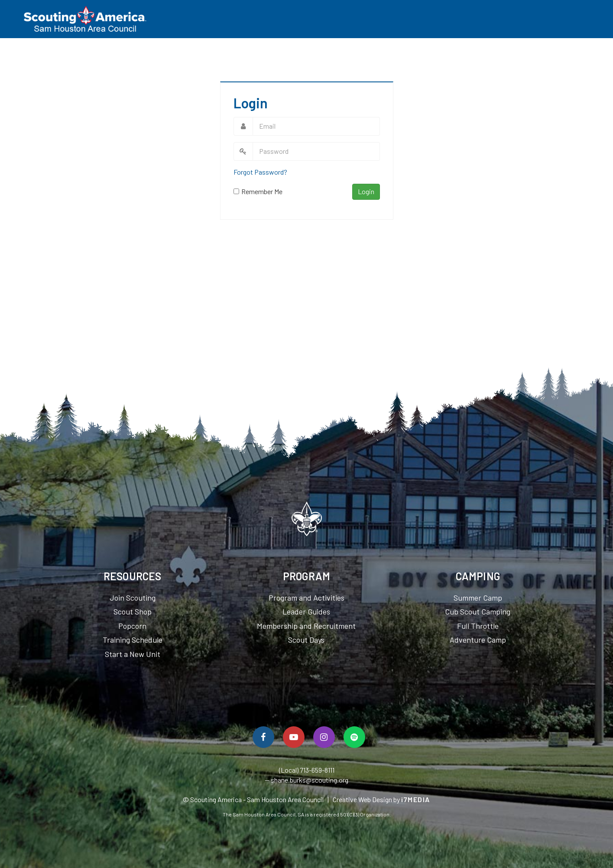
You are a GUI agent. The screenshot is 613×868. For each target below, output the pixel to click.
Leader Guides (306, 611)
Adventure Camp (478, 640)
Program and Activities (306, 598)
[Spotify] (354, 737)
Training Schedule (133, 640)
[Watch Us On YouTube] (294, 737)
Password (243, 151)
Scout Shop (133, 611)
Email (243, 126)
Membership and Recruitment (306, 626)
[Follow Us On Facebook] (263, 737)
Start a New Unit (133, 654)
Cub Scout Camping (478, 611)
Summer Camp (478, 598)
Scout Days (306, 640)
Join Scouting (133, 598)
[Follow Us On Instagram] (324, 737)
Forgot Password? (260, 172)
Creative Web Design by (381, 799)
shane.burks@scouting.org (310, 780)
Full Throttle (478, 626)
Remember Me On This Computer (262, 192)
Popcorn (132, 626)
